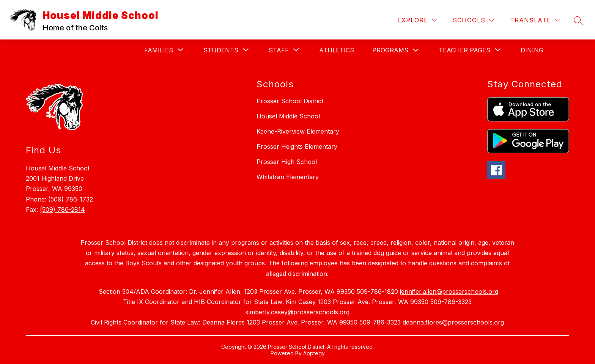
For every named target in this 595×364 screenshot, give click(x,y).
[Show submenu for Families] (159, 50)
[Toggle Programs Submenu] (416, 50)
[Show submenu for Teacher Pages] (464, 50)
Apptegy (314, 353)
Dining (532, 50)
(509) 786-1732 (71, 199)
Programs (390, 50)
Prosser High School (287, 162)
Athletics (337, 50)
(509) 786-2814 (62, 210)
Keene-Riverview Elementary (298, 131)
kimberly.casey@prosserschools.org (297, 312)
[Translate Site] (535, 20)
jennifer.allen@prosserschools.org (449, 292)
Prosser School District (290, 101)
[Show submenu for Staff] (279, 50)
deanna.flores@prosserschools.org (453, 322)
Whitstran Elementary (288, 177)
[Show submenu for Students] (221, 50)
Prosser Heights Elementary (297, 147)
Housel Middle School (288, 116)
